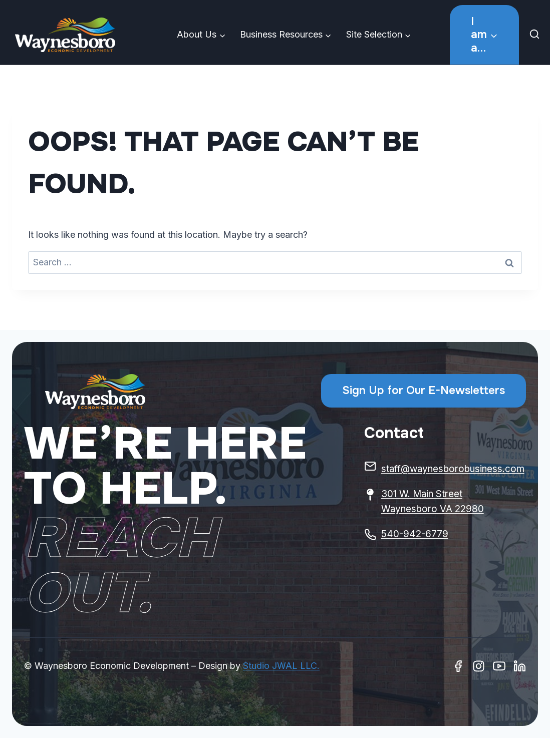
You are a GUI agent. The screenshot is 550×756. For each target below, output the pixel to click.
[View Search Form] (537, 35)
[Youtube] (499, 666)
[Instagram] (479, 666)
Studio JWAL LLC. (281, 666)
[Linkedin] (520, 666)
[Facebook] (458, 666)
